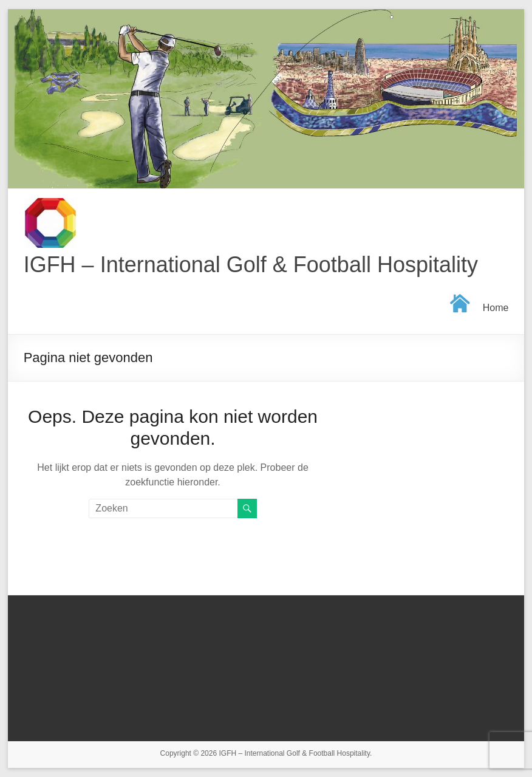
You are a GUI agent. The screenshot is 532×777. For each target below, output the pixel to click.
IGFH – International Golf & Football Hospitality (251, 265)
